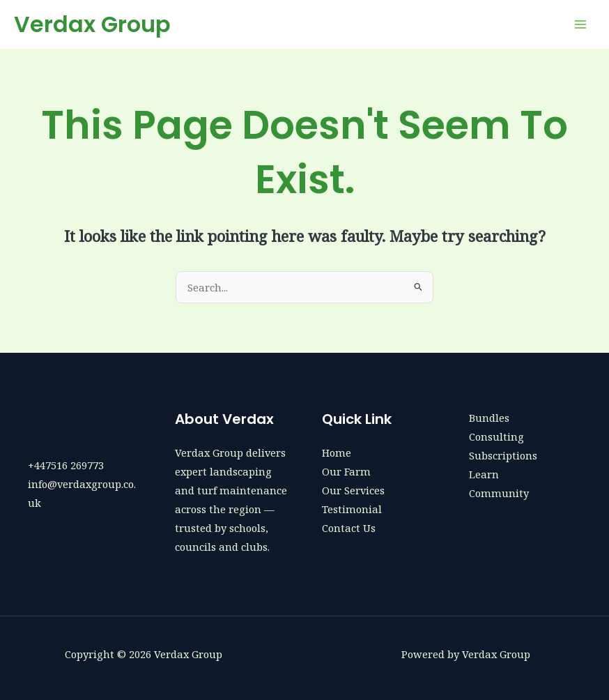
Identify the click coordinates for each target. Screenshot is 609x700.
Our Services (353, 490)
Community (499, 493)
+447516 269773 (66, 465)
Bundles (489, 418)
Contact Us (349, 528)
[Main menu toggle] (580, 24)
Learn (484, 474)
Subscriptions (503, 455)
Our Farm (346, 471)
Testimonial (352, 509)
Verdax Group (92, 24)
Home (337, 452)
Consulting (496, 436)
